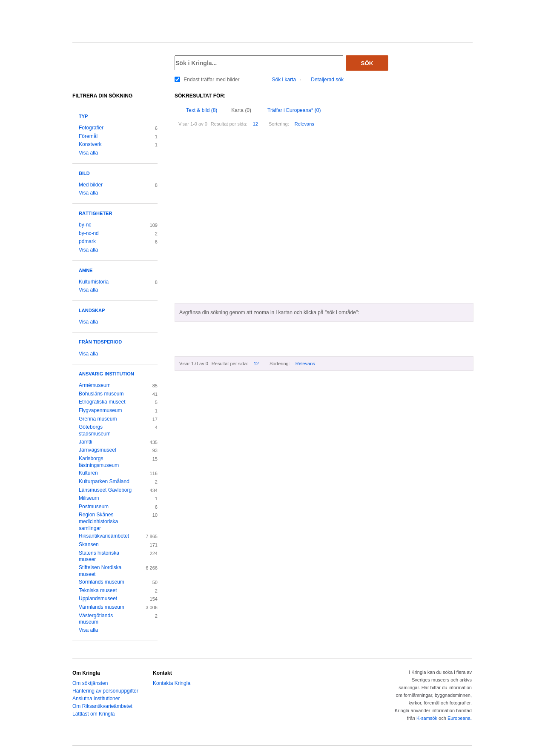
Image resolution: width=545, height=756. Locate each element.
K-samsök (427, 718)
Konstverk (90, 144)
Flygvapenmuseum (100, 410)
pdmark (87, 241)
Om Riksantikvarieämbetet (102, 706)
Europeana (459, 718)
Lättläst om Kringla (93, 714)
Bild (84, 173)
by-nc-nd (89, 233)
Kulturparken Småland (104, 481)
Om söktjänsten (90, 683)
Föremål (88, 136)
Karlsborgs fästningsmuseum (99, 462)
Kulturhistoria (94, 282)
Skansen (89, 544)
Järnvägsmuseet (98, 450)
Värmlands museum (102, 607)
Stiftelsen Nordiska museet (100, 571)
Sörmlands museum (102, 582)
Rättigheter (95, 213)
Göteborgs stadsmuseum (95, 430)
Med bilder (91, 185)
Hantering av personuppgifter (105, 691)
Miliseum (89, 498)
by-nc (85, 225)
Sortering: (279, 124)
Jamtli (85, 442)
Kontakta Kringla (172, 683)
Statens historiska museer (99, 556)
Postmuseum (94, 507)
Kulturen (88, 473)
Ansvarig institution (106, 374)
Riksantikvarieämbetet (104, 536)
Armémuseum (95, 385)
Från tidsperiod (100, 342)
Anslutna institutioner (96, 699)
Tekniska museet (98, 590)
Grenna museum (98, 419)
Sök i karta (284, 80)
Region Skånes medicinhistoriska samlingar (98, 521)
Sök (367, 63)
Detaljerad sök (327, 80)
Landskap (92, 310)
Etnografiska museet (102, 402)
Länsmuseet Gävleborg (105, 490)
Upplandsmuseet (98, 598)
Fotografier (91, 128)
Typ (83, 116)
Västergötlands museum (96, 619)
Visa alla (88, 153)
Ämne (86, 270)
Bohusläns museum (101, 394)
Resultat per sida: (229, 124)
